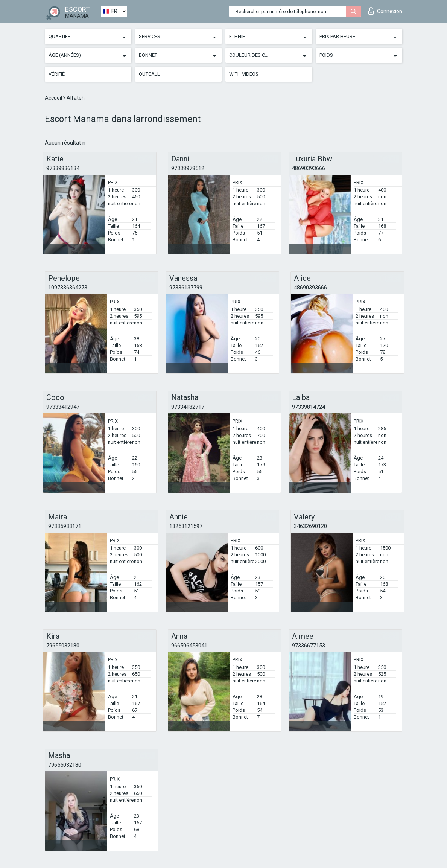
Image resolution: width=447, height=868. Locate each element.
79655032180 (63, 646)
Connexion (385, 11)
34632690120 (310, 526)
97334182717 (188, 407)
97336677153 (309, 646)
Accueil (54, 98)
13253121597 (186, 526)
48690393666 (309, 168)
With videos (244, 74)
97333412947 (63, 407)
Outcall (149, 74)
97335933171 (65, 526)
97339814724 (309, 407)
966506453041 (189, 646)
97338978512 (188, 168)
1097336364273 (68, 288)
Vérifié (57, 74)
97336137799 (186, 288)
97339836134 (63, 168)
